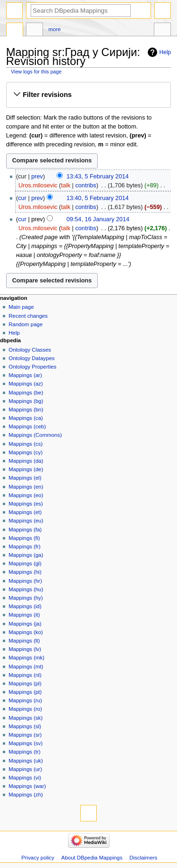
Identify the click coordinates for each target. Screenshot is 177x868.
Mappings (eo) (26, 495)
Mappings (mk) (26, 658)
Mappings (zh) (26, 795)
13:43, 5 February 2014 (98, 177)
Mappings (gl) (25, 563)
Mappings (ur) (25, 769)
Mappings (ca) (26, 418)
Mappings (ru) (25, 700)
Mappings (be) (26, 393)
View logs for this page (36, 72)
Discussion (34, 31)
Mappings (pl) (25, 683)
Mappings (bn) (26, 410)
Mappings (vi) (25, 778)
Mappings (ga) (26, 555)
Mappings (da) (26, 461)
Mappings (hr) (25, 581)
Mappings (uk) (26, 761)
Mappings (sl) (25, 726)
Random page (25, 324)
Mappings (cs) (25, 444)
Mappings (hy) (26, 598)
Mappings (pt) (25, 692)
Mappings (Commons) (35, 435)
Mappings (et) (25, 512)
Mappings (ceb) (27, 426)
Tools (162, 31)
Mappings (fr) (24, 547)
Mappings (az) (26, 384)
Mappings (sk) (25, 718)
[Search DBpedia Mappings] (81, 11)
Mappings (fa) (25, 530)
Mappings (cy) (25, 452)
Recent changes (28, 316)
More (55, 29)
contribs (85, 185)
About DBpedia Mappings (92, 858)
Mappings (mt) (26, 667)
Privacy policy (38, 858)
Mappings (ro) (25, 709)
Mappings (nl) (25, 675)
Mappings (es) (26, 504)
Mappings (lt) (24, 641)
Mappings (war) (27, 786)
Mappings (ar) (25, 375)
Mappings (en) (26, 487)
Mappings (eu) (26, 521)
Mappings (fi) (24, 538)
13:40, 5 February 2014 (98, 198)
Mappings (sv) (25, 743)
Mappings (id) (25, 606)
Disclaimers (143, 858)
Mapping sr (15, 31)
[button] (88, 95)
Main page (21, 307)
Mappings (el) (25, 478)
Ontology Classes (30, 350)
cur (22, 198)
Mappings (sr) (25, 735)
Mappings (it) (24, 615)
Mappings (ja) (25, 624)
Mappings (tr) (24, 752)
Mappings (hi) (25, 572)
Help (165, 52)
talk (66, 185)
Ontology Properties (32, 367)
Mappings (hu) (26, 589)
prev (37, 177)
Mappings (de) (26, 469)
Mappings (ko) (26, 632)
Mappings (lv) (25, 649)
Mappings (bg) (26, 401)
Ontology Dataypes (31, 358)
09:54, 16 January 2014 (98, 219)
